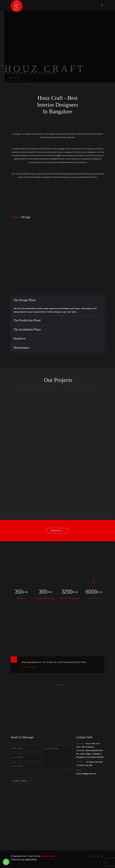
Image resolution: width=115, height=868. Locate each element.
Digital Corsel (31, 860)
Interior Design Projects (38, 415)
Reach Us (56, 531)
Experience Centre (102, 415)
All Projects (11, 415)
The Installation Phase (27, 329)
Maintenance (21, 348)
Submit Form (20, 781)
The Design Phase (25, 300)
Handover (20, 338)
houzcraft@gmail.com (86, 774)
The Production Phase (27, 320)
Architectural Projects (72, 415)
